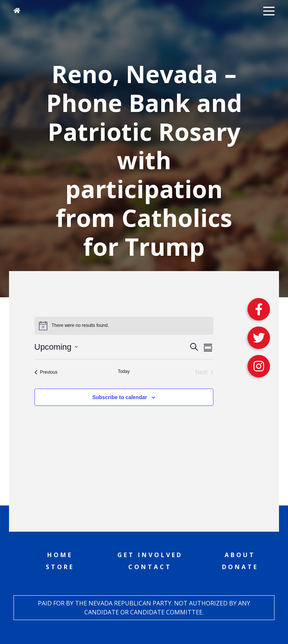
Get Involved (150, 555)
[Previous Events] (46, 373)
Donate (240, 567)
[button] (269, 10)
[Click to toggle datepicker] (56, 347)
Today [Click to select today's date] (124, 371)
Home (60, 555)
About (240, 555)
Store (60, 567)
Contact (150, 567)
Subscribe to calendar (120, 397)
